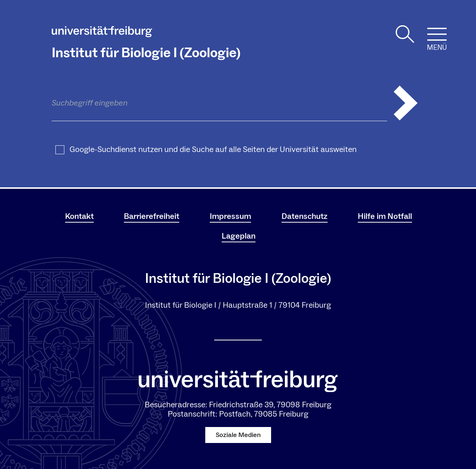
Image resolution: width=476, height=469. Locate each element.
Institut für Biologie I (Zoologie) (146, 53)
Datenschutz (305, 216)
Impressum (230, 216)
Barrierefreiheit (152, 216)
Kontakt (79, 216)
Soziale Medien (238, 435)
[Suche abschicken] (406, 103)
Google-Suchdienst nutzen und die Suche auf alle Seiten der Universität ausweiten (213, 149)
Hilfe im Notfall (385, 216)
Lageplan (239, 236)
